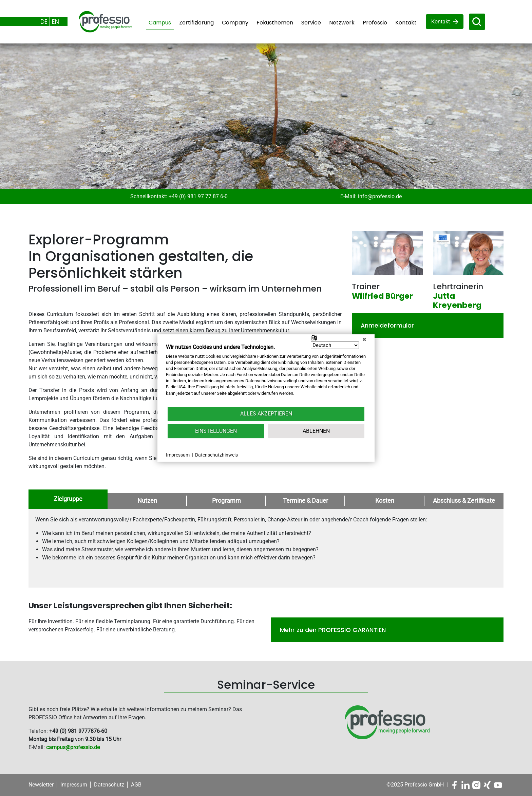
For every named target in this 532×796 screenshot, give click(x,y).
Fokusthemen (275, 23)
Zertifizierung (196, 23)
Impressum (74, 785)
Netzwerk (342, 23)
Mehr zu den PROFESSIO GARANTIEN (333, 630)
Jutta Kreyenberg (457, 301)
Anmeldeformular (387, 325)
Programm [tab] (226, 501)
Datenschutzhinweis (216, 455)
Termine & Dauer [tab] (306, 501)
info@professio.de (380, 196)
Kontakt (406, 23)
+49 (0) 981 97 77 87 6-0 (198, 196)
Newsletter (41, 785)
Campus (160, 23)
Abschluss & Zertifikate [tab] (464, 501)
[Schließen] (364, 339)
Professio (375, 23)
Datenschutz (109, 785)
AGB (136, 785)
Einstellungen (216, 431)
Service (311, 23)
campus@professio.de (73, 747)
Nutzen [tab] (147, 501)
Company (235, 23)
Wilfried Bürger (382, 296)
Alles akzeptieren (266, 414)
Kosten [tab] (385, 501)
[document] (266, 375)
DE (44, 22)
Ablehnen (316, 431)
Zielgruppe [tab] (68, 499)
